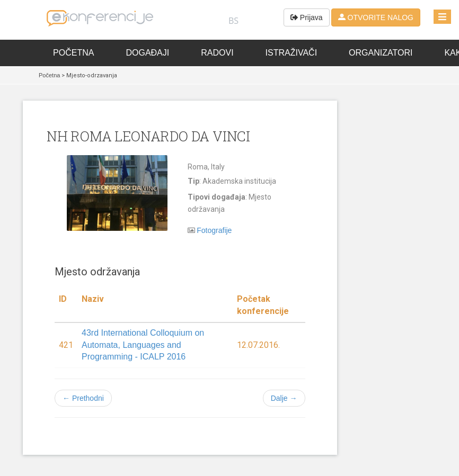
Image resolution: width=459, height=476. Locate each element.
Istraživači (292, 53)
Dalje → (284, 398)
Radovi (217, 53)
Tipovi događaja (217, 197)
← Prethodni (83, 398)
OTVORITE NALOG (376, 17)
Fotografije (214, 230)
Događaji (147, 53)
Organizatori (381, 53)
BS (233, 21)
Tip (193, 181)
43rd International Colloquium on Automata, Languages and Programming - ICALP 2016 (143, 345)
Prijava (307, 17)
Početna (73, 53)
